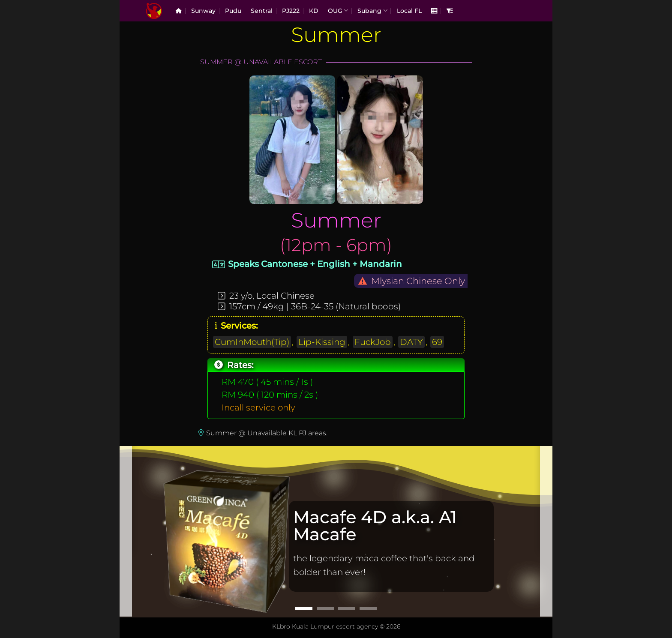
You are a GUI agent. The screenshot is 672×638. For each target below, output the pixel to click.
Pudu (233, 11)
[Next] (546, 531)
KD (314, 11)
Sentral (262, 11)
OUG (338, 10)
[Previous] (126, 531)
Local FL (409, 11)
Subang (372, 10)
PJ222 (291, 11)
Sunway (203, 11)
